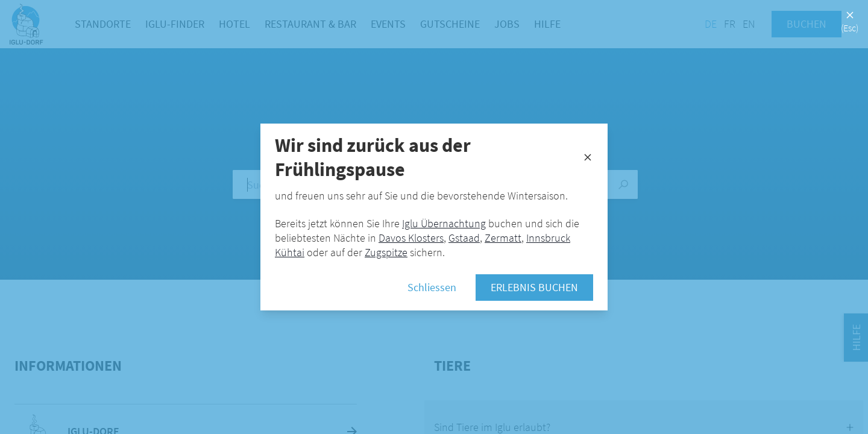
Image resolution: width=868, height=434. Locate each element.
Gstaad (464, 238)
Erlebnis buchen (534, 287)
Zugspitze (386, 252)
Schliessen (432, 287)
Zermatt (503, 238)
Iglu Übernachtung (444, 223)
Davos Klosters (411, 238)
